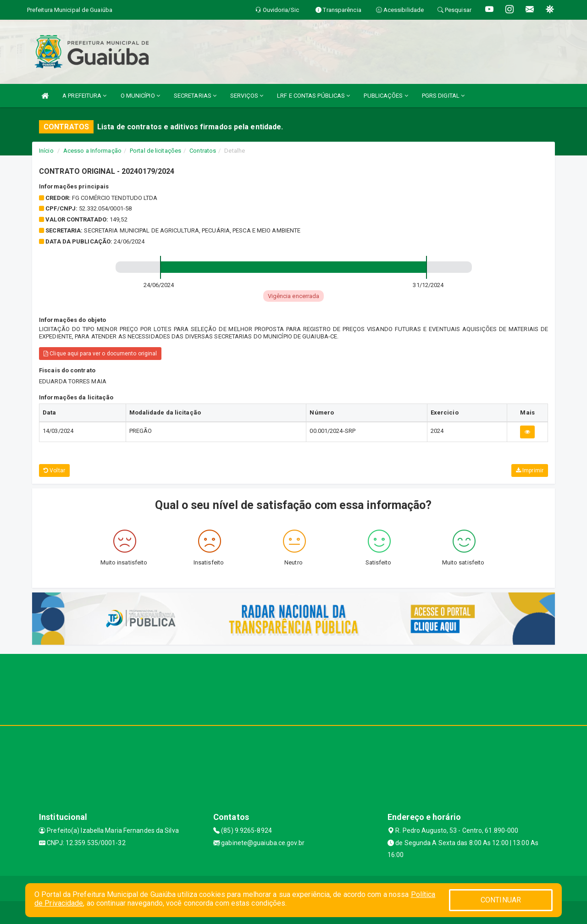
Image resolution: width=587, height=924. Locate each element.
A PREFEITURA (84, 96)
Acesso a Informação (92, 151)
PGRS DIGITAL (443, 96)
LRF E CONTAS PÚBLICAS (313, 96)
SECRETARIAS (195, 96)
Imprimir (530, 470)
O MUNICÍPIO (140, 96)
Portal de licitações (155, 151)
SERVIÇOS (247, 96)
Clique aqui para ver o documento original (100, 354)
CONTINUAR (501, 900)
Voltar (54, 470)
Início (46, 151)
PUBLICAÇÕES (386, 96)
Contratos (203, 151)
